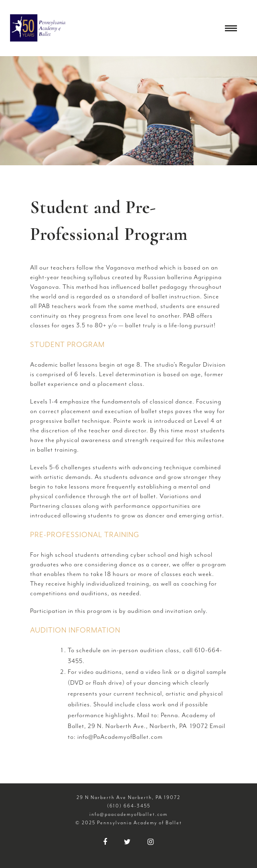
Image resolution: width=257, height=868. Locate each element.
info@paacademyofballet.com (128, 814)
